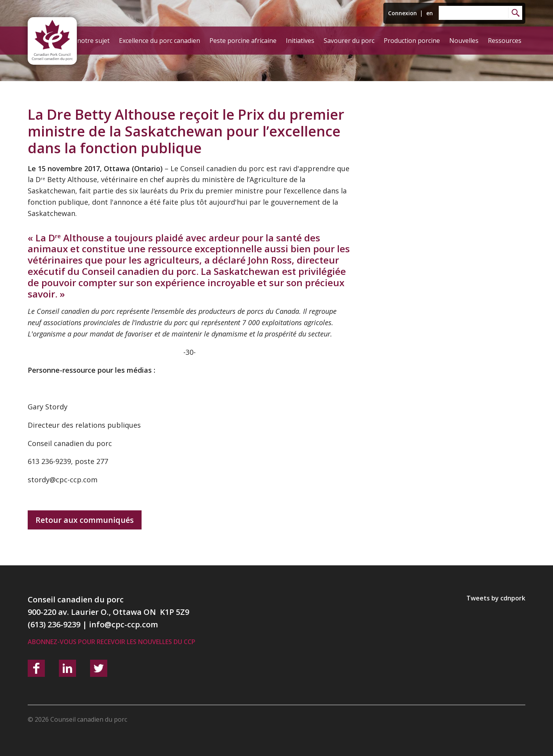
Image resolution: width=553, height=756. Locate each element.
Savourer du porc (349, 41)
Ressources (505, 41)
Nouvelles (464, 41)
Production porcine (412, 41)
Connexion (402, 13)
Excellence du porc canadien (160, 41)
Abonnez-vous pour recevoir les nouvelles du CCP (112, 642)
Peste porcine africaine (243, 41)
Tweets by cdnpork (496, 598)
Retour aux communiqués (85, 520)
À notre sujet (91, 41)
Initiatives (300, 41)
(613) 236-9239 (54, 624)
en (430, 13)
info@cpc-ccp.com (123, 624)
